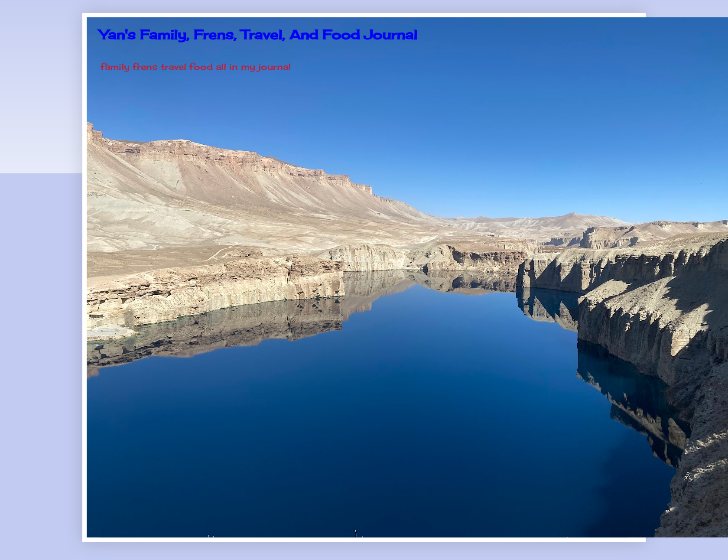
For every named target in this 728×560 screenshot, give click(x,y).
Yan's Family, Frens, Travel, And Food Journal (258, 35)
